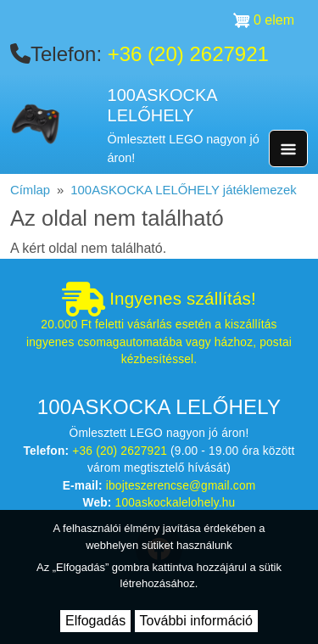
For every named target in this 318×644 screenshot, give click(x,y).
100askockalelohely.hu (176, 503)
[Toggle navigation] (288, 148)
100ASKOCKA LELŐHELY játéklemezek (183, 190)
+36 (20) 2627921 (188, 54)
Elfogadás (95, 621)
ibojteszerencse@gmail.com (181, 486)
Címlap (30, 190)
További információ (196, 621)
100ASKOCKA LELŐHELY (162, 106)
